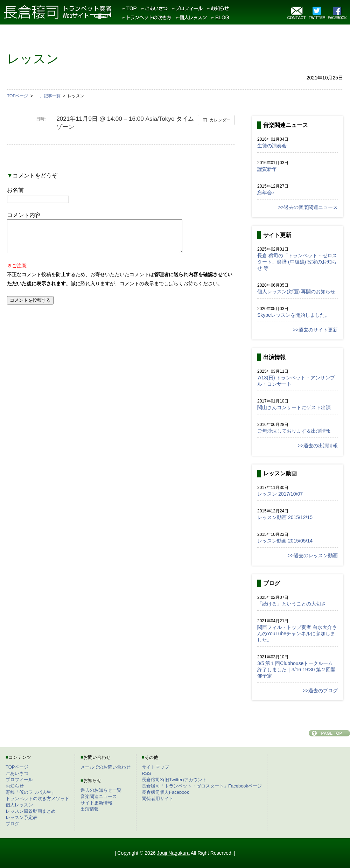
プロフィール (19, 780)
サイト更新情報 (96, 803)
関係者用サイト (158, 799)
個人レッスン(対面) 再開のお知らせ (296, 292)
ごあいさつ (17, 773)
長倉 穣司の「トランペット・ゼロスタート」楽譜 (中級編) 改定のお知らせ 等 (297, 262)
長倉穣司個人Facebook (165, 792)
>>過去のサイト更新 (315, 330)
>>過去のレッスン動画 (313, 555)
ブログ (12, 824)
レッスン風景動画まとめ (31, 811)
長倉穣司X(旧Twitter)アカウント (174, 780)
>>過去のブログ (320, 691)
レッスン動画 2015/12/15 (285, 517)
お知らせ (15, 786)
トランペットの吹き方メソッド (37, 799)
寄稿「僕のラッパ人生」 (31, 792)
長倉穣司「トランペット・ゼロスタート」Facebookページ (202, 786)
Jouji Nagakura (173, 853)
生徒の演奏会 (272, 146)
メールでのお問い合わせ (106, 767)
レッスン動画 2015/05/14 (285, 541)
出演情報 (90, 809)
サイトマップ (155, 767)
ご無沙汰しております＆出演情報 (294, 431)
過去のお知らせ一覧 (101, 790)
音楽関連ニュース (99, 796)
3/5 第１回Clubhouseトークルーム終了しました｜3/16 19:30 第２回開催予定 (296, 670)
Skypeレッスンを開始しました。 (293, 315)
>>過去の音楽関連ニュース (308, 207)
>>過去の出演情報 (318, 446)
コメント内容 (24, 215)
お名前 (15, 190)
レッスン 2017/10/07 (280, 494)
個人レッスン (19, 805)
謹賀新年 (267, 169)
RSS (146, 773)
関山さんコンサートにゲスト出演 (294, 407)
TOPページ (17, 767)
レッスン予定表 (22, 817)
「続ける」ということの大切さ (292, 604)
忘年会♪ (266, 192)
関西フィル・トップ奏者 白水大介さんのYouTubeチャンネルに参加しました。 (297, 633)
